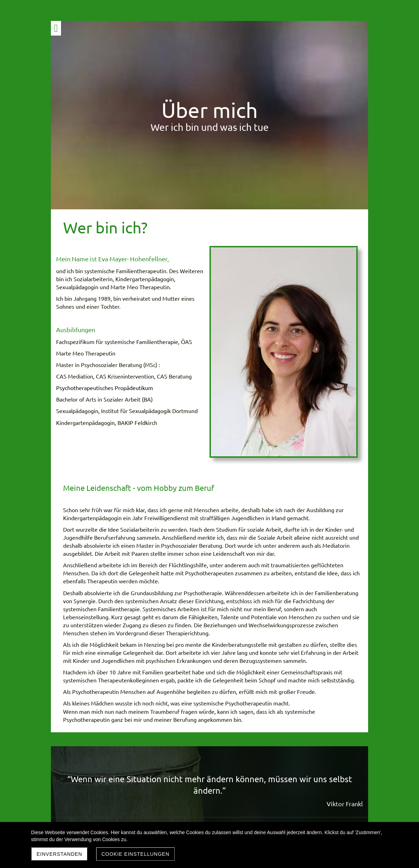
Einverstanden (59, 854)
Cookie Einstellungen (135, 854)
